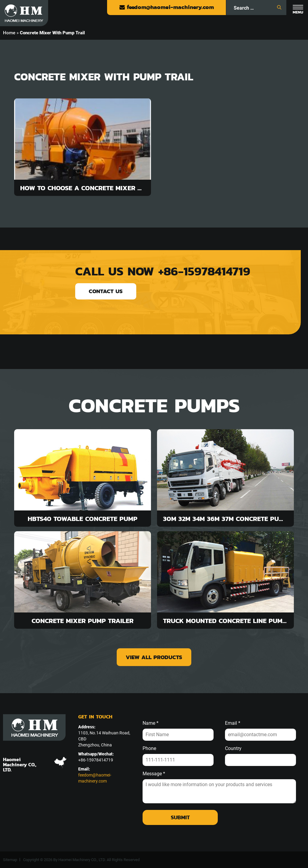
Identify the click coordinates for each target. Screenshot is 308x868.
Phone (149, 749)
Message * (154, 774)
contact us (106, 291)
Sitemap (10, 860)
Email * (233, 723)
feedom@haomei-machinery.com (166, 7)
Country (233, 749)
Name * (151, 723)
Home (9, 33)
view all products (154, 657)
